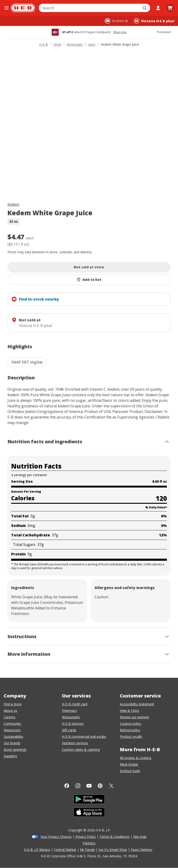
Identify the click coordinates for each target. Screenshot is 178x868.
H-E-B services (73, 724)
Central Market (65, 850)
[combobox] (89, 8)
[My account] (158, 8)
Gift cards (69, 730)
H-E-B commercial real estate (84, 737)
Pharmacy (69, 711)
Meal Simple (129, 764)
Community (12, 724)
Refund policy (130, 730)
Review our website (134, 717)
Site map (140, 837)
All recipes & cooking (135, 758)
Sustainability (13, 737)
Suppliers (10, 756)
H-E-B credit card (75, 704)
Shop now (120, 32)
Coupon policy (130, 724)
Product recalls (131, 737)
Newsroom (12, 730)
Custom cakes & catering (81, 749)
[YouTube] (89, 786)
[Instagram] (78, 786)
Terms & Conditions (114, 837)
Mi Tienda (87, 850)
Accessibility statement (137, 704)
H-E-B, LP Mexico (37, 850)
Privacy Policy (86, 837)
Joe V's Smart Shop (113, 850)
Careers (10, 717)
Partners (89, 843)
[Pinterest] (100, 786)
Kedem (13, 204)
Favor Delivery (141, 850)
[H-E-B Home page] (23, 8)
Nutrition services (75, 743)
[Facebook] (67, 786)
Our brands (12, 743)
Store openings (15, 749)
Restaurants (71, 717)
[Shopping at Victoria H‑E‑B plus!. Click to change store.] (154, 21)
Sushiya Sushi (130, 771)
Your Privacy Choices (56, 837)
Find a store (13, 704)
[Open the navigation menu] (6, 8)
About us (10, 711)
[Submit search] (145, 8)
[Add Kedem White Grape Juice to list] (89, 280)
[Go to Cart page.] (170, 8)
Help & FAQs (129, 711)
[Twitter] (111, 786)
